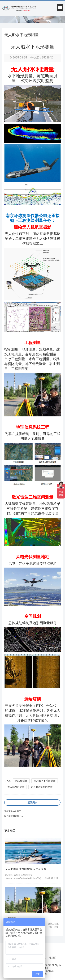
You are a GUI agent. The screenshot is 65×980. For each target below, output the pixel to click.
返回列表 (32, 802)
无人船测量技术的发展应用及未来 (26, 869)
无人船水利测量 (16, 787)
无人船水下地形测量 (45, 781)
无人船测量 (21, 781)
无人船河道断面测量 (42, 787)
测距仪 (53, 958)
